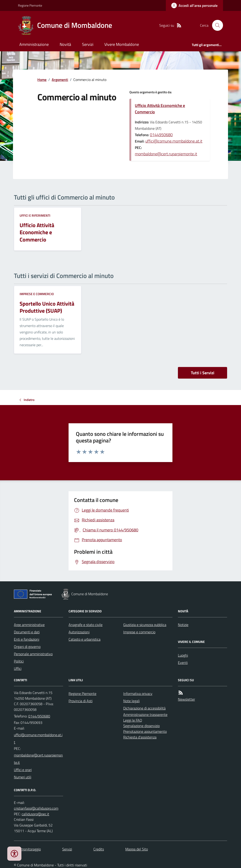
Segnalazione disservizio (141, 726)
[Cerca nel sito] (216, 25)
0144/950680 (39, 716)
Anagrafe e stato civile (86, 625)
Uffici (18, 668)
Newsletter (186, 699)
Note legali (131, 701)
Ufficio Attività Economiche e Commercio (160, 109)
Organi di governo (27, 647)
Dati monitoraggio (27, 849)
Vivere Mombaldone (122, 44)
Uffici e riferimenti (35, 215)
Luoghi (183, 655)
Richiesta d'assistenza (140, 737)
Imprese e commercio (37, 294)
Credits (99, 849)
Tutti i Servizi (203, 373)
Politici (19, 661)
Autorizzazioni (79, 632)
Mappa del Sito (137, 849)
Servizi (88, 44)
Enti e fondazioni (27, 639)
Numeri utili (23, 777)
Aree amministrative (29, 625)
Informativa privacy (138, 694)
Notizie (183, 625)
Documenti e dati (27, 632)
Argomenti (60, 80)
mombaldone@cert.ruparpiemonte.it (166, 154)
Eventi (183, 663)
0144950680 (161, 135)
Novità (65, 44)
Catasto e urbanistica (85, 639)
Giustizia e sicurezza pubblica (145, 625)
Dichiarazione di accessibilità (144, 708)
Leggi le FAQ (133, 720)
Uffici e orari (23, 770)
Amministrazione (34, 44)
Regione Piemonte (30, 5)
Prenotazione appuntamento (145, 731)
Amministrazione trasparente (145, 715)
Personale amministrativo (33, 654)
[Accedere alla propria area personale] (194, 5)
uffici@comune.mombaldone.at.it (174, 141)
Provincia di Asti (81, 701)
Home (42, 80)
